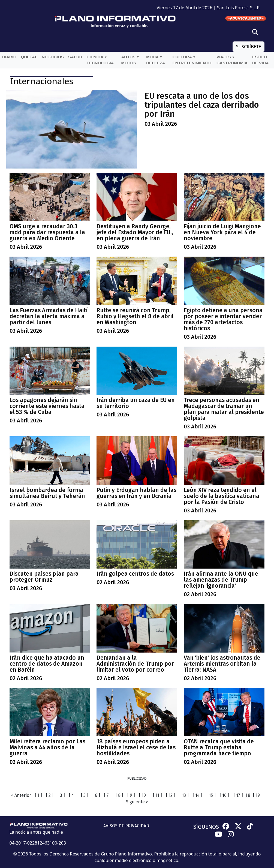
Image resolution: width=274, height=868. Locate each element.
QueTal (29, 57)
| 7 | (108, 795)
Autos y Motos (130, 60)
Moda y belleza (156, 60)
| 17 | (238, 795)
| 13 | (184, 795)
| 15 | (211, 795)
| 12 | (171, 795)
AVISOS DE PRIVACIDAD (126, 826)
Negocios (53, 57)
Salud (75, 57)
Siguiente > (137, 802)
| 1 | (38, 795)
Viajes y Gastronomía (232, 60)
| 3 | (61, 795)
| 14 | (197, 795)
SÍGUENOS (206, 827)
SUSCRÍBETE (249, 47)
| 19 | (258, 795)
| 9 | (131, 795)
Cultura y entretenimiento (192, 60)
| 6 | (96, 795)
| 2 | (50, 795)
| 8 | (119, 795)
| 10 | (144, 795)
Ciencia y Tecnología (100, 60)
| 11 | (157, 795)
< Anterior (21, 795)
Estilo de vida (261, 60)
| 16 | (224, 795)
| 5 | (85, 795)
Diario (9, 57)
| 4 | (73, 795)
